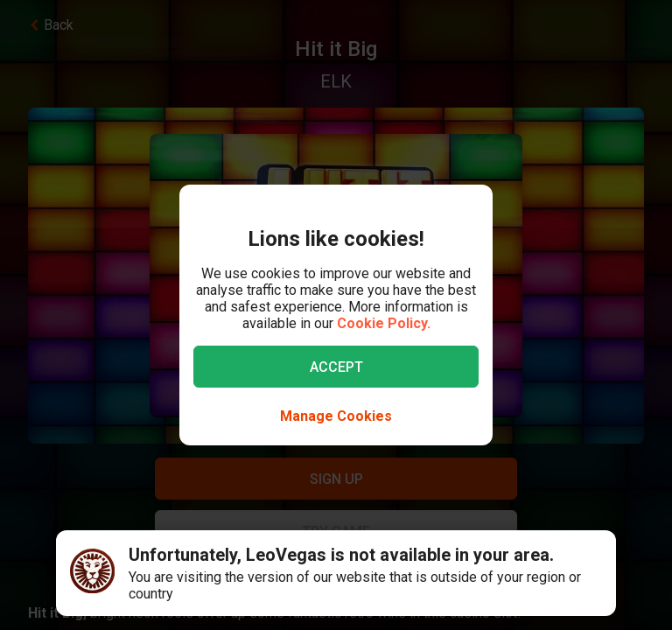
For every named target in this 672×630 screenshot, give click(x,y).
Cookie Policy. (384, 323)
